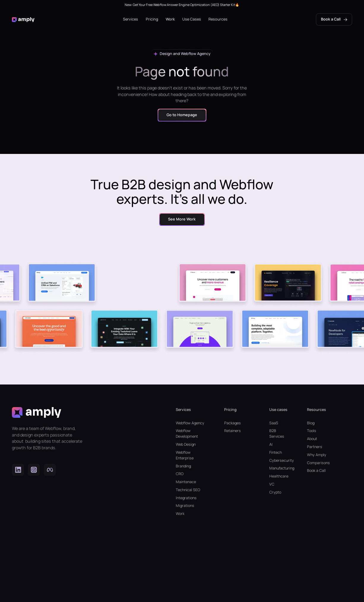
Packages (232, 423)
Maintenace (186, 482)
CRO (180, 474)
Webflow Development (187, 434)
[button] (130, 19)
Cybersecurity (279, 460)
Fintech (276, 452)
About (312, 439)
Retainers (232, 431)
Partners (315, 447)
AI (271, 444)
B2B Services (277, 434)
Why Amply (317, 455)
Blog (311, 423)
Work (170, 19)
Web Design (186, 444)
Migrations (185, 506)
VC (272, 484)
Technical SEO (188, 490)
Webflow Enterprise (185, 455)
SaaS (274, 423)
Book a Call (316, 471)
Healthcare (279, 476)
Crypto (275, 492)
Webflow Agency (190, 423)
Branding (183, 466)
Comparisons (318, 463)
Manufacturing (279, 468)
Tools (312, 431)
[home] (23, 19)
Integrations (186, 498)
